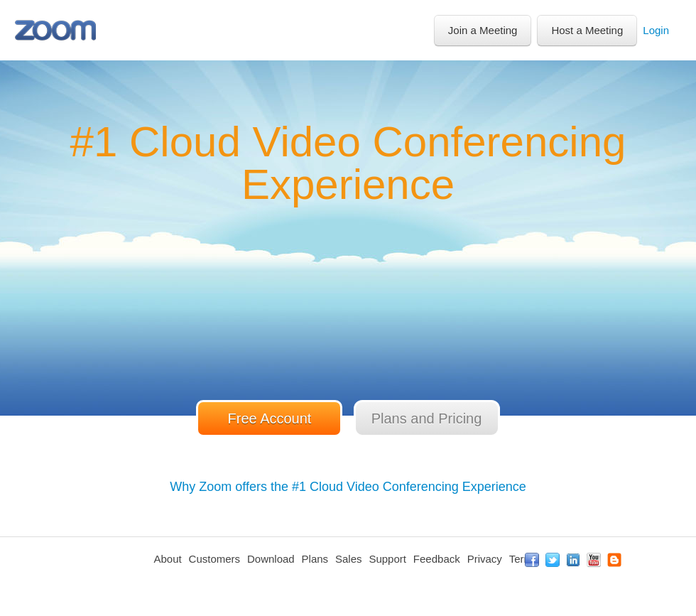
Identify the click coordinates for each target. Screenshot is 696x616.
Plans (315, 559)
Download (271, 559)
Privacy (485, 559)
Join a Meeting (483, 30)
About (167, 559)
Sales (349, 559)
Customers (215, 559)
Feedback (437, 559)
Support (387, 559)
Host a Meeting (587, 30)
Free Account (270, 418)
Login (656, 30)
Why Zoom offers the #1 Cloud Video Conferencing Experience (348, 487)
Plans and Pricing (427, 418)
